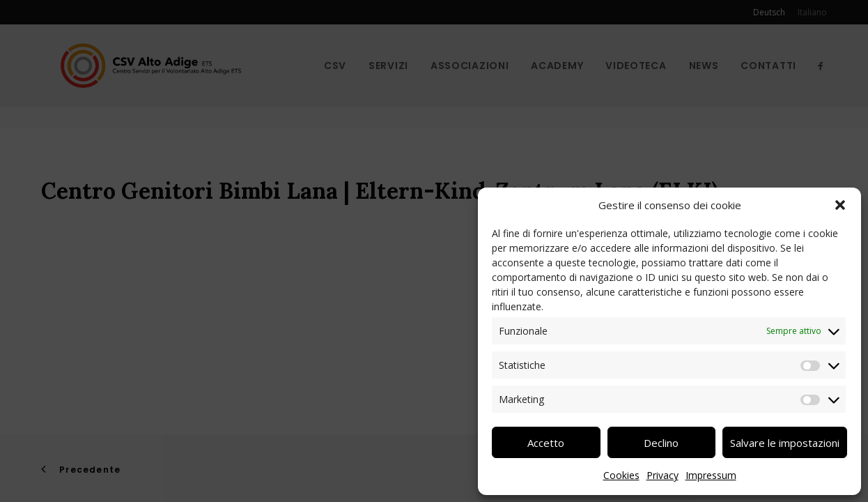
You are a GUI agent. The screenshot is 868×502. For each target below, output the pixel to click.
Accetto (546, 443)
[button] (840, 205)
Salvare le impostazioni (785, 443)
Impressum (711, 475)
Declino (661, 443)
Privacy (662, 475)
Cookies (621, 475)
